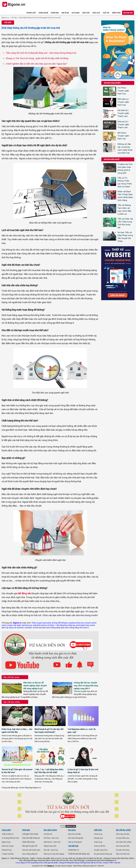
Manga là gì (98, 838)
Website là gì (7, 850)
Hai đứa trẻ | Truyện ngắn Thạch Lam (123, 113)
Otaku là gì (98, 842)
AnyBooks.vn (73, 850)
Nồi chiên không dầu (76, 838)
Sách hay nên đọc (123, 834)
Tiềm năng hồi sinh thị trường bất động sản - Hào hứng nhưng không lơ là (41, 53)
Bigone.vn (5, 17)
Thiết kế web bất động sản (79, 854)
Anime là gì (98, 834)
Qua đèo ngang (58, 854)
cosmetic (28, 628)
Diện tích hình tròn (123, 854)
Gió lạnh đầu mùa (123, 838)
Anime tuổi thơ (100, 846)
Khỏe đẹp (55, 13)
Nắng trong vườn (50, 846)
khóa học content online (86, 623)
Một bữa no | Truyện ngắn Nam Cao (123, 102)
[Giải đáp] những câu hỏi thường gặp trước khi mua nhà (40, 17)
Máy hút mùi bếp (74, 834)
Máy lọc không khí (75, 842)
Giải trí (106, 13)
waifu (4, 625)
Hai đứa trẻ (48, 834)
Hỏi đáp (14, 17)
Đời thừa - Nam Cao (51, 838)
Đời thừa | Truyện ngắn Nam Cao (123, 136)
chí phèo (51, 625)
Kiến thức (116, 13)
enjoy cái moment (16, 628)
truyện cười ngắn (14, 625)
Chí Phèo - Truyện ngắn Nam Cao (123, 91)
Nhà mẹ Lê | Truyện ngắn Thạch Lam (123, 124)
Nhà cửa (86, 13)
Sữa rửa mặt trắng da (31, 838)
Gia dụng (76, 13)
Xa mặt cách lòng (123, 850)
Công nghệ (43, 13)
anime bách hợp (82, 625)
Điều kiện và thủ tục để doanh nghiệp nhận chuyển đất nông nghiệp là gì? (35, 685)
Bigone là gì (6, 842)
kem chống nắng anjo (55, 628)
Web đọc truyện (8, 846)
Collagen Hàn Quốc (30, 834)
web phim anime (40, 625)
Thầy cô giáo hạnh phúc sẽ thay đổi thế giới (49, 623)
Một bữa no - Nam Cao (52, 842)
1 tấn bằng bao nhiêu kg (65, 625)
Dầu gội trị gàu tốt (30, 846)
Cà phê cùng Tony (101, 850)
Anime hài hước (39, 628)
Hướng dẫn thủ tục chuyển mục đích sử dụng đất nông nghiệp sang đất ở (86, 685)
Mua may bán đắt (123, 846)
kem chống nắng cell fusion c (77, 628)
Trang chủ (31, 13)
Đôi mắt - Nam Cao (51, 850)
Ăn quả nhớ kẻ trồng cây (103, 854)
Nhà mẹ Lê (48, 854)
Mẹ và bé (65, 13)
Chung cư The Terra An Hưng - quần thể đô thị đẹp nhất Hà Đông (37, 58)
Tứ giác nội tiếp (8, 854)
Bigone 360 (128, 13)
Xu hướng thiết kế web (10, 838)
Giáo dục (96, 13)
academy (72, 623)
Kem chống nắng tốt (30, 854)
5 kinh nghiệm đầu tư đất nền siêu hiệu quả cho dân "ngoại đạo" (36, 64)
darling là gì (27, 625)
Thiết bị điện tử (8, 834)
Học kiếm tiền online (124, 842)
